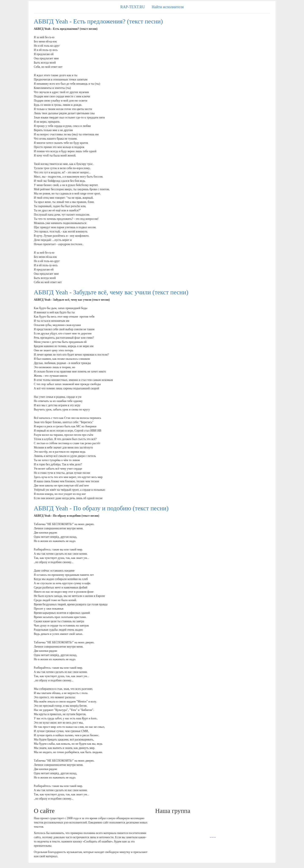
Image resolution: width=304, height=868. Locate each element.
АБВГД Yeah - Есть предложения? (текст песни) (98, 21)
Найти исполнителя (168, 7)
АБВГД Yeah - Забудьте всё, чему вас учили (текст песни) (111, 292)
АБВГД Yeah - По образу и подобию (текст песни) (101, 508)
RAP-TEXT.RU (133, 7)
